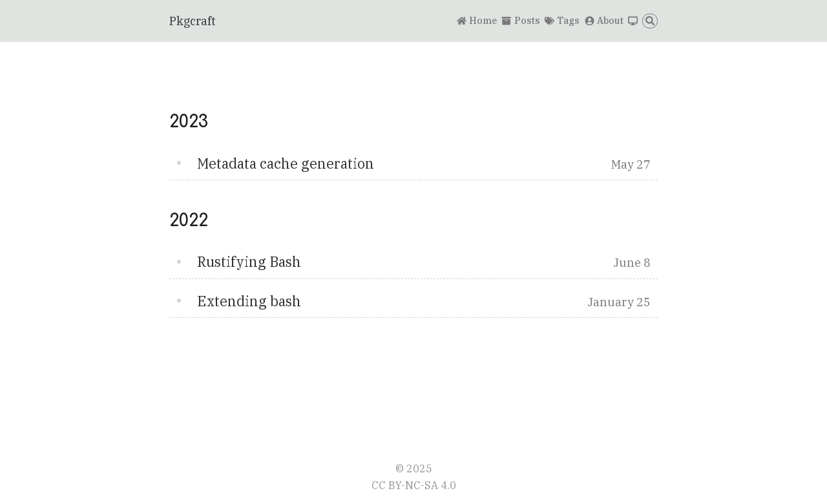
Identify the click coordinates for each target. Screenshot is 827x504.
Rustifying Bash (249, 262)
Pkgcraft (193, 21)
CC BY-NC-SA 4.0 (414, 485)
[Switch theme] (633, 21)
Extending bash (249, 301)
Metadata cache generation (286, 163)
